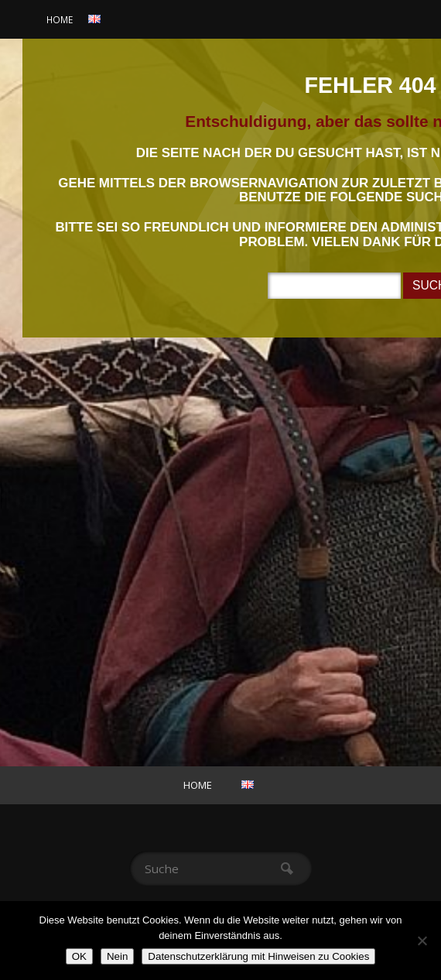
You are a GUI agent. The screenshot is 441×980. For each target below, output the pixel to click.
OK (79, 956)
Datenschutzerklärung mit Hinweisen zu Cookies (258, 956)
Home (60, 19)
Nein (117, 956)
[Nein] (422, 941)
